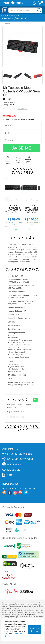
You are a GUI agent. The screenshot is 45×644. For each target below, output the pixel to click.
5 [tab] (29, 230)
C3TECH (8, 99)
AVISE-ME (22, 148)
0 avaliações (22, 109)
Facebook (13, 470)
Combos (7, 24)
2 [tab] (18, 230)
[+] (35, 400)
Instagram (14, 465)
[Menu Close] (5, 10)
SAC (9, 475)
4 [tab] (25, 230)
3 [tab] (22, 230)
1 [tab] (15, 230)
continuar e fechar (35, 629)
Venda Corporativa (29, 614)
